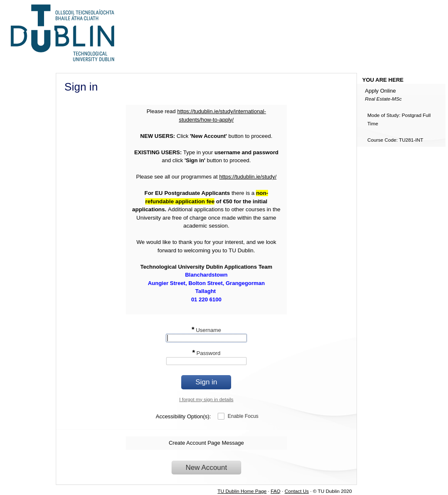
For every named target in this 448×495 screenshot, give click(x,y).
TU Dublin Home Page (242, 491)
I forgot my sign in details (206, 399)
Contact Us (297, 491)
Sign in (206, 382)
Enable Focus (243, 416)
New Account (207, 468)
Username (206, 330)
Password (206, 353)
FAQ (275, 491)
